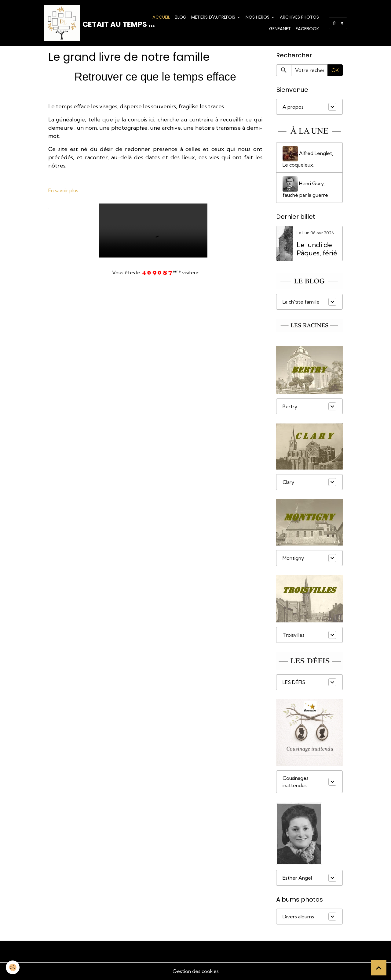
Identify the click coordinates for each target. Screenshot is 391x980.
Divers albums (298, 917)
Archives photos (299, 17)
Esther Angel (297, 878)
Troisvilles (294, 635)
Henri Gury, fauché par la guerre (305, 188)
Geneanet (280, 29)
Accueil (161, 17)
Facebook (307, 29)
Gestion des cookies (195, 971)
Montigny (293, 558)
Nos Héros (258, 17)
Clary (288, 483)
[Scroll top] (379, 968)
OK (335, 70)
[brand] (90, 23)
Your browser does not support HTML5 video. (153, 231)
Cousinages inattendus (296, 782)
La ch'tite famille (301, 302)
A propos (293, 107)
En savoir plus (63, 191)
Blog (181, 17)
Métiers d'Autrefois (214, 17)
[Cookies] (13, 967)
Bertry (290, 407)
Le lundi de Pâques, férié (317, 249)
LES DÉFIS (294, 683)
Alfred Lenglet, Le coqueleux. (308, 157)
